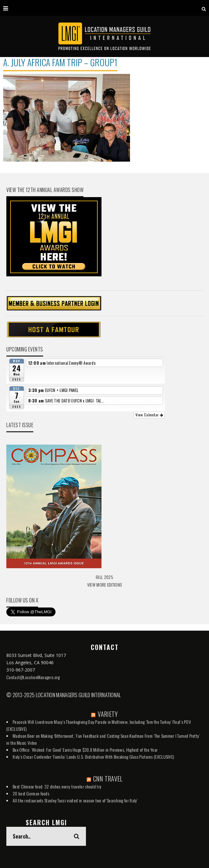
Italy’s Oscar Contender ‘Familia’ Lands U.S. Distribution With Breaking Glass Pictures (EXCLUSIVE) (93, 757)
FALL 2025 (104, 577)
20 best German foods (31, 793)
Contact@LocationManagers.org (33, 677)
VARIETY (108, 714)
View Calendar (149, 415)
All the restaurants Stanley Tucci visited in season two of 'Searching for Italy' (75, 800)
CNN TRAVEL (108, 779)
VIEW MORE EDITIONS (104, 585)
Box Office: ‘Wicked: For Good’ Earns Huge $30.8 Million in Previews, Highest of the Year (85, 750)
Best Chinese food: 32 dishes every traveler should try (57, 786)
